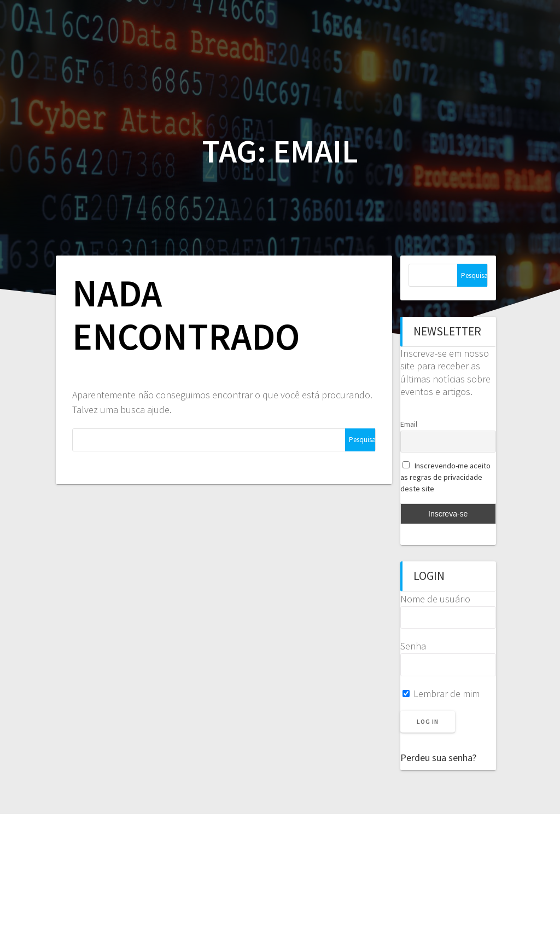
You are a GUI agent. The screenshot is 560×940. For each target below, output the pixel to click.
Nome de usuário (435, 599)
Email (409, 424)
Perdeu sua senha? (438, 758)
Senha (413, 646)
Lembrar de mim (441, 694)
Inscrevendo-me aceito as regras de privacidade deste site (446, 477)
